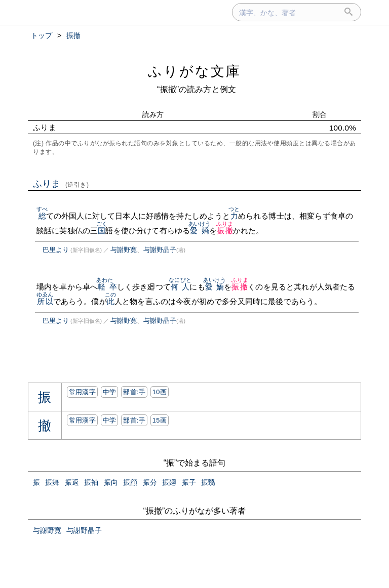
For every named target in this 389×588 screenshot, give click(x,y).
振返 (72, 482)
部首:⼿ (134, 392)
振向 (111, 482)
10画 (160, 392)
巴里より (56, 250)
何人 (180, 287)
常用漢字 (82, 392)
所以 (45, 301)
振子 (189, 482)
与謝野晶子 (160, 250)
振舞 (52, 482)
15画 (160, 420)
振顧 (130, 482)
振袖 (91, 482)
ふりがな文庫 (194, 71)
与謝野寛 (124, 250)
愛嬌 (200, 230)
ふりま (61, 184)
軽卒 (108, 287)
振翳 (208, 482)
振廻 (169, 482)
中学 (110, 392)
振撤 (225, 230)
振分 (150, 482)
